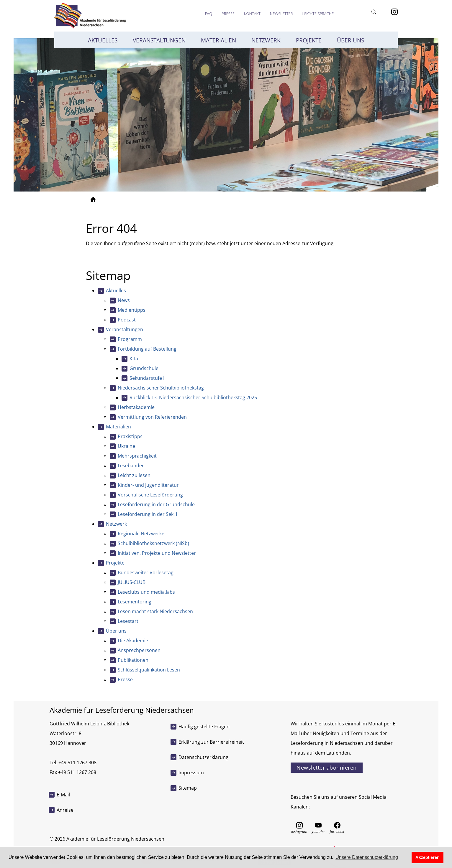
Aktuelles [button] (103, 40)
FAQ (209, 14)
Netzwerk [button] (266, 40)
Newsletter (281, 14)
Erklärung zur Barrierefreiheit (211, 742)
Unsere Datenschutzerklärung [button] (367, 857)
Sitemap (188, 788)
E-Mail (63, 795)
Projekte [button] (309, 40)
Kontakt (252, 14)
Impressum (191, 773)
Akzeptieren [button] (428, 857)
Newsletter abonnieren (327, 768)
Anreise (65, 810)
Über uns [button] (351, 40)
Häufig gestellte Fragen (204, 727)
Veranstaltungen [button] (159, 40)
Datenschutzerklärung (203, 757)
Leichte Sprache (318, 14)
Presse (228, 14)
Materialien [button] (218, 40)
